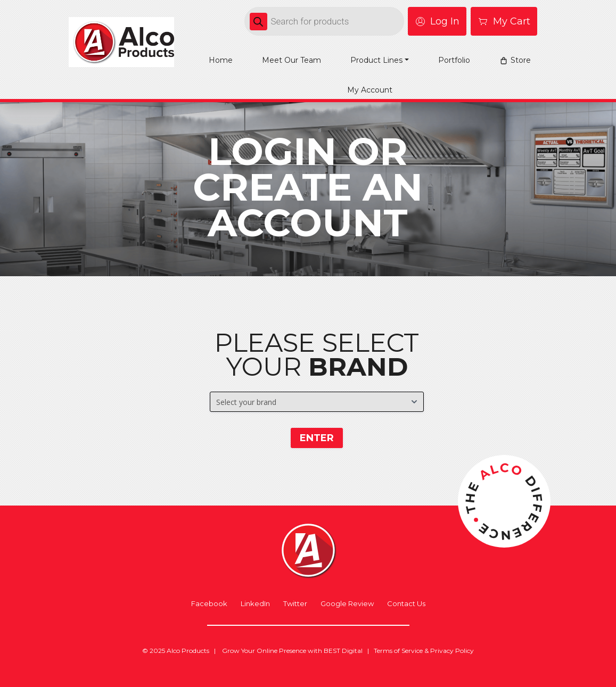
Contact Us (406, 604)
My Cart (504, 21)
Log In (437, 21)
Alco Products (188, 651)
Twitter (295, 604)
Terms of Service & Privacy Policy (424, 651)
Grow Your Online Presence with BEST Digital (292, 651)
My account (370, 90)
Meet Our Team (291, 60)
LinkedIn (255, 604)
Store (521, 60)
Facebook (209, 604)
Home (221, 60)
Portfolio (454, 60)
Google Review (347, 604)
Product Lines (376, 60)
